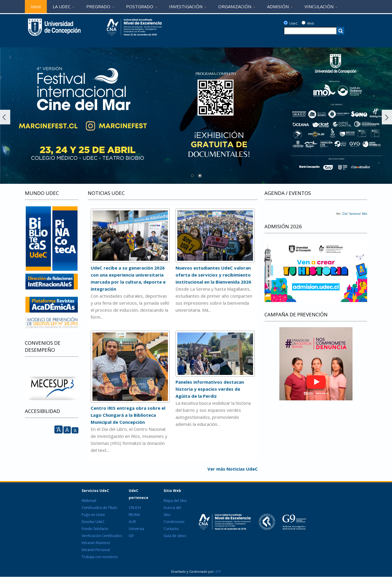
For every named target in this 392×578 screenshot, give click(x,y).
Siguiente (387, 117)
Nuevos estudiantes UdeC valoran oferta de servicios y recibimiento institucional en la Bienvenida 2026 (213, 275)
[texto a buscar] (310, 31)
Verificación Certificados (102, 536)
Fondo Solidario (95, 529)
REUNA (134, 515)
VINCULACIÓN (321, 6)
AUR (132, 522)
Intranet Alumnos (96, 543)
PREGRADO (100, 6)
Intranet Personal (96, 550)
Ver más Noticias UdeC (233, 469)
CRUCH (135, 508)
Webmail (89, 501)
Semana (354, 214)
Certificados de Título (99, 508)
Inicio (36, 6)
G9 (131, 536)
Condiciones (174, 522)
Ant (5, 117)
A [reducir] (75, 430)
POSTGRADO (142, 6)
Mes (364, 214)
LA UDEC (64, 6)
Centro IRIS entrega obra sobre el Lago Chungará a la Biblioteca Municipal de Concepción (128, 415)
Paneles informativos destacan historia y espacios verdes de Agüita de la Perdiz (210, 389)
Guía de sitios (175, 536)
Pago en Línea (93, 515)
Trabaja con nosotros (100, 557)
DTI (218, 571)
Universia (136, 529)
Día (345, 214)
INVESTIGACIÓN (188, 6)
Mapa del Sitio (175, 501)
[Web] (304, 23)
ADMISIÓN (280, 6)
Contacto (171, 529)
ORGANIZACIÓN (237, 6)
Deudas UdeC (93, 522)
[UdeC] (286, 23)
